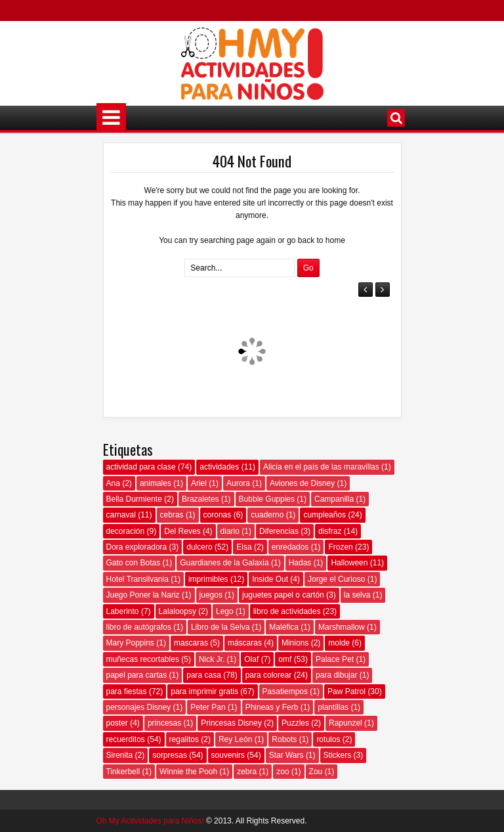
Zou (316, 772)
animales (156, 483)
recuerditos (126, 739)
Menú (111, 118)
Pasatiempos (285, 691)
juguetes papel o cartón (283, 595)
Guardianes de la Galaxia (224, 563)
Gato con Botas (134, 563)
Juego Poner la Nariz (143, 595)
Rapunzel (346, 723)
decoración (126, 531)
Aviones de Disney (302, 483)
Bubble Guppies (267, 499)
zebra (247, 772)
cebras (172, 515)
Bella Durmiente (134, 499)
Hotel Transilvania (137, 579)
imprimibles (208, 579)
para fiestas (127, 691)
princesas (164, 723)
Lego (225, 611)
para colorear (269, 675)
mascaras (191, 643)
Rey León (235, 739)
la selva (357, 595)
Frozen (340, 547)
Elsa (244, 547)
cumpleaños (325, 515)
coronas (218, 515)
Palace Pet (335, 659)
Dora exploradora (137, 547)
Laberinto (123, 611)
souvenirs (228, 755)
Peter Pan (208, 707)
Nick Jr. (212, 659)
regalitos (184, 739)
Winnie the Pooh (188, 772)
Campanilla (334, 499)
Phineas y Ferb (272, 707)
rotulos (328, 739)
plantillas (333, 707)
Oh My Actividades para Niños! (150, 821)
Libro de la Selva (220, 627)
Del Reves (182, 531)
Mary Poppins (130, 643)
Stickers (338, 755)
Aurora (238, 483)
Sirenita (120, 755)
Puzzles (295, 723)
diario (230, 531)
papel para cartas (137, 675)
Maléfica (284, 627)
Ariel (199, 483)
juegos (211, 595)
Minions (295, 643)
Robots (284, 739)
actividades (219, 467)
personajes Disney (139, 707)
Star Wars (286, 755)
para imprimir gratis (204, 691)
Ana (113, 483)
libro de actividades (287, 611)
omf (285, 659)
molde (339, 643)
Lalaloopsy (178, 611)
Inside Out (270, 579)
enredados (290, 547)
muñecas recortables (143, 659)
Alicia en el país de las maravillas (321, 467)
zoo (283, 772)
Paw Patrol (346, 691)
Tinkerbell (123, 772)
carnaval (121, 515)
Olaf (251, 659)
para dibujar (336, 675)
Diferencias (279, 531)
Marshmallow (342, 627)
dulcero (199, 547)
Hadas (300, 563)
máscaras (245, 643)
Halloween (349, 563)
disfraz (330, 531)
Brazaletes (200, 499)
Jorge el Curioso (336, 579)
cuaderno (267, 515)
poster (117, 723)
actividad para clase (141, 467)
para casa (204, 675)
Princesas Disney (231, 723)
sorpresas (170, 755)
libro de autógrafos (139, 627)
